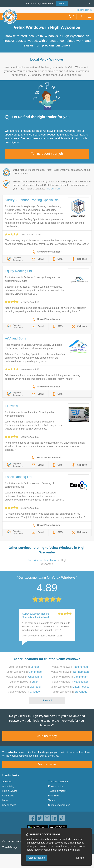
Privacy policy (56, 786)
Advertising (8, 786)
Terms (52, 800)
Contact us (8, 796)
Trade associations (58, 782)
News (5, 800)
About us (7, 782)
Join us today (47, 736)
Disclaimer (54, 796)
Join (62, 3)
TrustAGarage (10, 847)
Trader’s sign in (84, 10)
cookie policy (50, 850)
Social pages (9, 805)
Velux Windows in (24, 667)
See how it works (47, 764)
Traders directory (57, 791)
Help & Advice (10, 791)
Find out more (53, 189)
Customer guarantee (59, 805)
